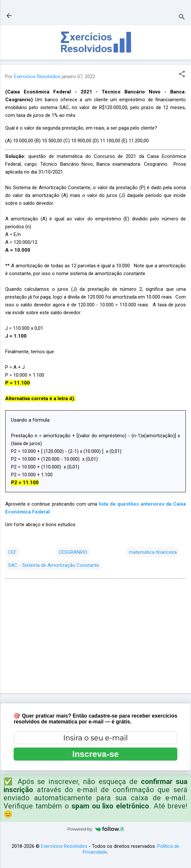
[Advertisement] (96, 637)
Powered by (96, 829)
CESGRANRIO (73, 552)
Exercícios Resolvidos (64, 846)
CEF (12, 552)
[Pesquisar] (182, 18)
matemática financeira (153, 552)
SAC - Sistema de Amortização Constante (54, 565)
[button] (182, 75)
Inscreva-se (95, 754)
